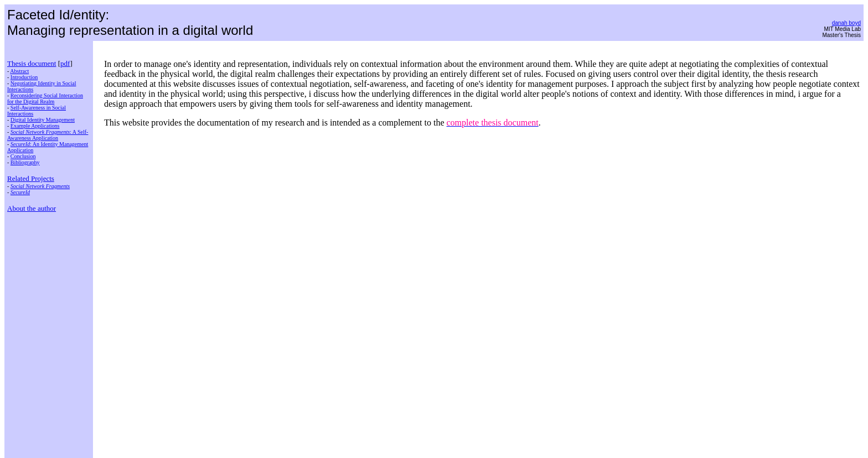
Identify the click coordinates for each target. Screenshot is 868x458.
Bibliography (25, 162)
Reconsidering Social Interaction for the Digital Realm (45, 98)
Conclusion (23, 156)
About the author (32, 208)
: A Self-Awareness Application (48, 135)
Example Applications (35, 126)
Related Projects (31, 178)
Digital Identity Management (43, 120)
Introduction (24, 77)
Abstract (19, 71)
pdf (65, 63)
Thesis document (32, 63)
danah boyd (846, 23)
